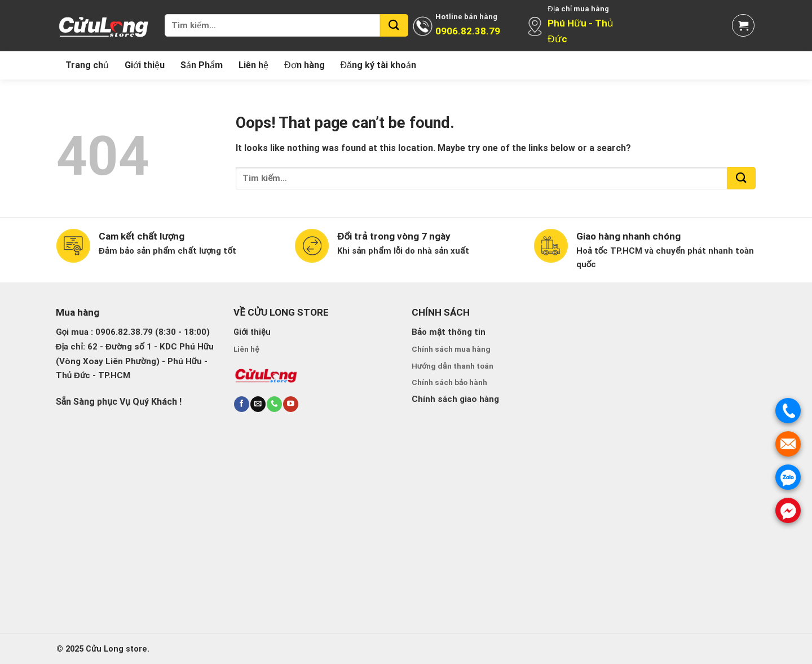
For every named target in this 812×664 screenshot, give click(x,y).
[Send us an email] (258, 404)
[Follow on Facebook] (241, 404)
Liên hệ (253, 65)
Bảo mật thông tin (449, 332)
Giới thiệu (145, 65)
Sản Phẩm (202, 65)
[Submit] (394, 25)
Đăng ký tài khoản (378, 65)
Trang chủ (87, 65)
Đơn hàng (304, 65)
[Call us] (274, 404)
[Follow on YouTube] (290, 404)
